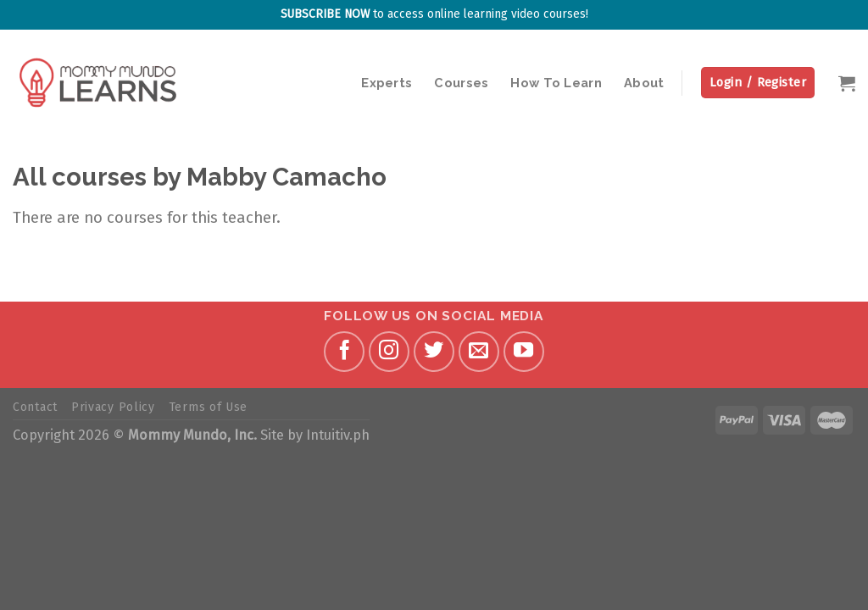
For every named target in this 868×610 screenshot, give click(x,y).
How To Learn (556, 83)
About (644, 83)
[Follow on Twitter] (434, 352)
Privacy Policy (113, 407)
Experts (387, 83)
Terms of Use (208, 407)
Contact (35, 407)
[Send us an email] (479, 352)
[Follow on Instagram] (389, 352)
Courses (461, 83)
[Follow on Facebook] (344, 352)
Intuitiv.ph (338, 435)
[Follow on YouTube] (524, 352)
